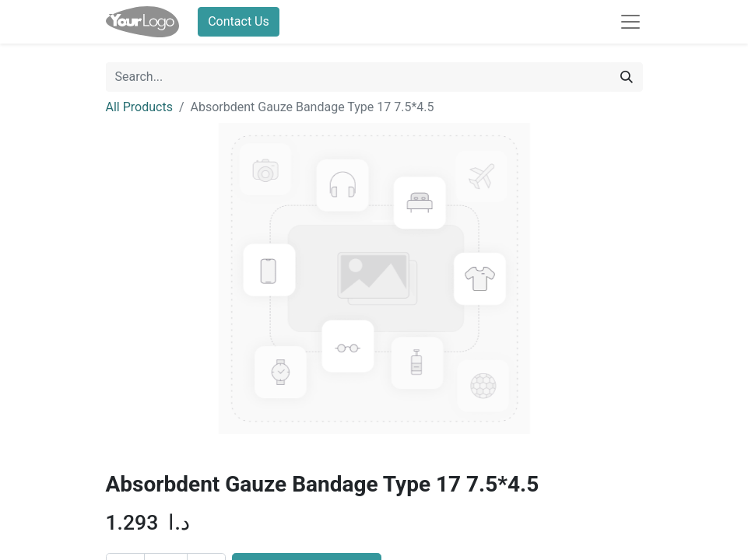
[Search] (627, 77)
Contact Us (239, 21)
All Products (139, 107)
